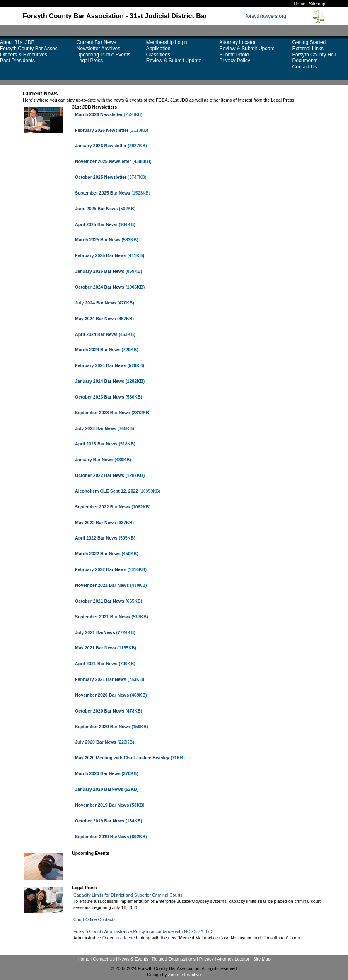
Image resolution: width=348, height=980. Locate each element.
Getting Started (309, 42)
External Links (308, 49)
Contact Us (305, 67)
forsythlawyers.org (266, 16)
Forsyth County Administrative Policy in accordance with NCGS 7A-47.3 (143, 931)
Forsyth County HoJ (314, 55)
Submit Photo (234, 55)
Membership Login (167, 42)
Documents (305, 61)
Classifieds (158, 55)
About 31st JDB (17, 42)
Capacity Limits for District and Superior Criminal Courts (128, 895)
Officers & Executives (24, 55)
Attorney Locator (237, 42)
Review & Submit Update (174, 61)
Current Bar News (96, 42)
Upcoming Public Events (104, 55)
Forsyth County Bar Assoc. (29, 49)
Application (158, 49)
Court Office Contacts (94, 919)
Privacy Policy (235, 61)
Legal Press (90, 61)
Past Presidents (17, 61)
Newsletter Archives (98, 49)
